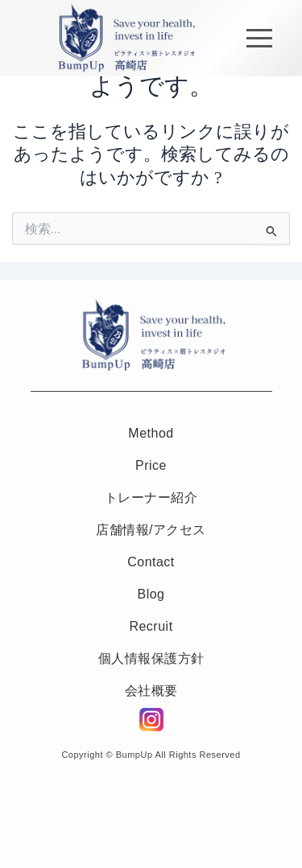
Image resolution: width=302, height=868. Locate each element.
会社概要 (151, 691)
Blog (151, 594)
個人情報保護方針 (151, 658)
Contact (151, 562)
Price (151, 465)
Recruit (151, 626)
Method (151, 433)
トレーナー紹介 (151, 498)
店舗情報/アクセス (151, 530)
